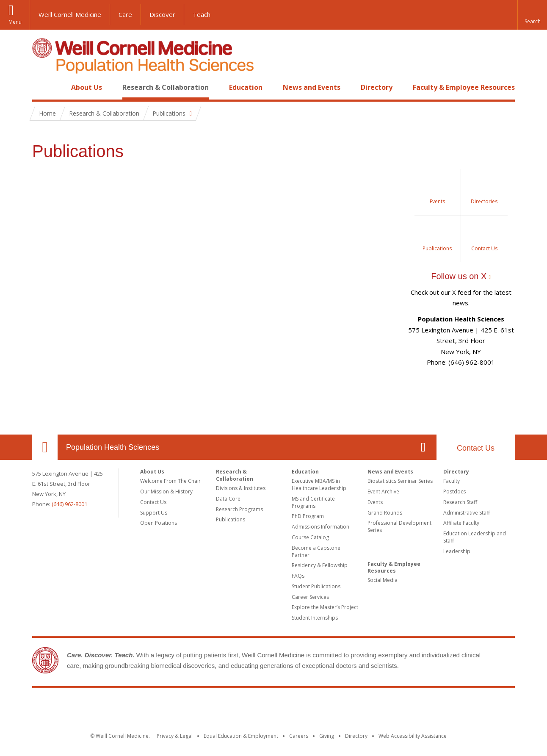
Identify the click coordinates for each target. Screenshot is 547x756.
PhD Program (308, 516)
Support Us (154, 513)
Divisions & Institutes (241, 488)
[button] (532, 15)
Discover (162, 14)
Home (41, 87)
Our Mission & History (166, 492)
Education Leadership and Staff (475, 537)
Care (125, 14)
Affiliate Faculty (461, 523)
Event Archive (383, 492)
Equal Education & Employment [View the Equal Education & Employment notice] (241, 736)
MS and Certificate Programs (313, 502)
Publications (231, 519)
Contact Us (476, 448)
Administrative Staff (467, 513)
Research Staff (460, 502)
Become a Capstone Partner (316, 551)
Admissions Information (320, 527)
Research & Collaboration (166, 87)
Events (375, 502)
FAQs (298, 576)
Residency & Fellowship (320, 565)
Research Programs (239, 509)
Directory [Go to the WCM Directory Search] (356, 736)
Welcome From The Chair (170, 481)
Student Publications (316, 586)
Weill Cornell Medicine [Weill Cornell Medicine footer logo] (273, 705)
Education (246, 87)
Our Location (45, 447)
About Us (87, 87)
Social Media (383, 580)
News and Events (312, 87)
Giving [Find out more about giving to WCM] (327, 736)
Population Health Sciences (113, 447)
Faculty (452, 481)
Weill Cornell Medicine (70, 14)
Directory (377, 87)
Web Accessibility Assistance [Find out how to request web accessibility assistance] (413, 736)
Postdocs (454, 492)
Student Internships (315, 618)
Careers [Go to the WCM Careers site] (299, 736)
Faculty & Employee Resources (464, 87)
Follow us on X (459, 276)
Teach (202, 14)
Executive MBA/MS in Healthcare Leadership (319, 485)
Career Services (310, 597)
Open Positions (159, 523)
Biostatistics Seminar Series (400, 481)
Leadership (457, 551)
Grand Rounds (385, 513)
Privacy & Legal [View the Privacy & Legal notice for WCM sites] (175, 736)
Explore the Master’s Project (325, 607)
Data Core (228, 499)
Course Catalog (310, 537)
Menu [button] (15, 22)
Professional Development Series (399, 526)
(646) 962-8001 (69, 504)
